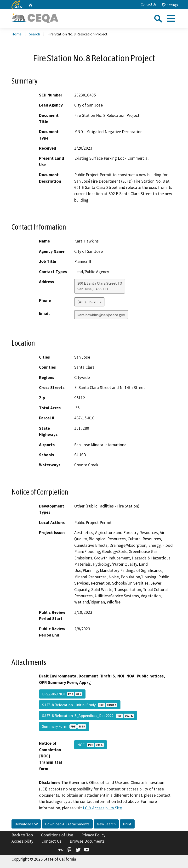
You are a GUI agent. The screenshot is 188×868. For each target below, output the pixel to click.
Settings (170, 5)
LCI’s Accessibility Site (102, 808)
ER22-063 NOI (62, 694)
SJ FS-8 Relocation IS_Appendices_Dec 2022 (88, 716)
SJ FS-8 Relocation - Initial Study (80, 705)
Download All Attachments (67, 824)
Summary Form (64, 726)
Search (34, 34)
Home (17, 34)
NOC (91, 745)
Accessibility (22, 841)
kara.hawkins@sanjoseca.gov (101, 315)
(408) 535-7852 (89, 302)
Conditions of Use (57, 835)
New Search (106, 824)
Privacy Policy (93, 835)
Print (127, 824)
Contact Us (149, 4)
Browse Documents (87, 841)
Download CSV (26, 824)
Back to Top (22, 835)
